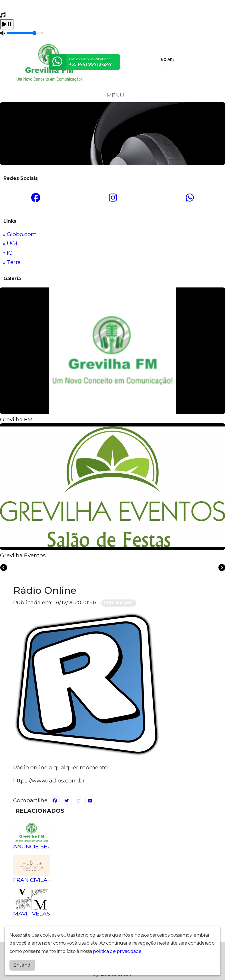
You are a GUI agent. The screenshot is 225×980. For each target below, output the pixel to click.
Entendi (22, 964)
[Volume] (25, 33)
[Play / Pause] (7, 24)
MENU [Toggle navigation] (113, 95)
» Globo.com (20, 234)
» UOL (11, 243)
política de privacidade (117, 950)
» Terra (12, 262)
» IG (8, 253)
